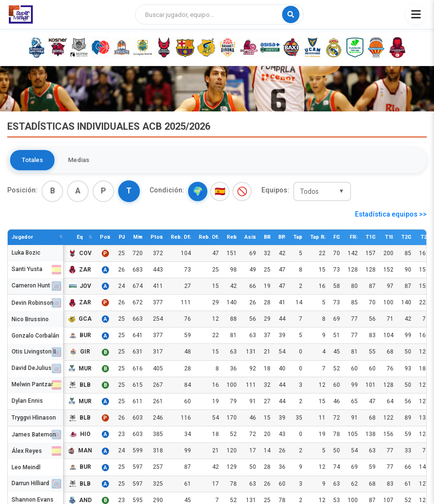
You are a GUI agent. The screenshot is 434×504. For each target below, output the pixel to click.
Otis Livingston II (34, 352)
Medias (79, 160)
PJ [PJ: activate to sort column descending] (122, 237)
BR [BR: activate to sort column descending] (267, 237)
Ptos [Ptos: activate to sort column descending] (157, 237)
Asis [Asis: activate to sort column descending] (250, 237)
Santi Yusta (27, 270)
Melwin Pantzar (32, 385)
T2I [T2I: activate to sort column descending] (424, 237)
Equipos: (275, 190)
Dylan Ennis (27, 401)
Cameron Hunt (31, 286)
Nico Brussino (30, 319)
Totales (32, 160)
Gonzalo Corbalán (35, 335)
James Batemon (34, 434)
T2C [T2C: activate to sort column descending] (406, 237)
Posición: (22, 190)
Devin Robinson (33, 303)
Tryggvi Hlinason (34, 418)
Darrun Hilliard (30, 484)
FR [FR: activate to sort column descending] (353, 237)
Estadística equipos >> (391, 214)
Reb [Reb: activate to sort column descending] (232, 237)
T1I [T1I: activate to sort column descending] (389, 237)
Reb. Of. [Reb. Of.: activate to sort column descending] (209, 237)
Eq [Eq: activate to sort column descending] (80, 237)
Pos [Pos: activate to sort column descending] (105, 237)
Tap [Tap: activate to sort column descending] (298, 237)
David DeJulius (32, 369)
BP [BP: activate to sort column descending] (282, 237)
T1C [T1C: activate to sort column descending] (371, 237)
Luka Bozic (26, 253)
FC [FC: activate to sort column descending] (337, 237)
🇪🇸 (220, 191)
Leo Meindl (26, 467)
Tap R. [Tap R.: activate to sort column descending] (318, 237)
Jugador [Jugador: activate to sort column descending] (22, 237)
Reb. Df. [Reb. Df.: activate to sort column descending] (181, 237)
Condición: (167, 190)
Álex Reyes (27, 451)
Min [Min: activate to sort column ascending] (138, 237)
